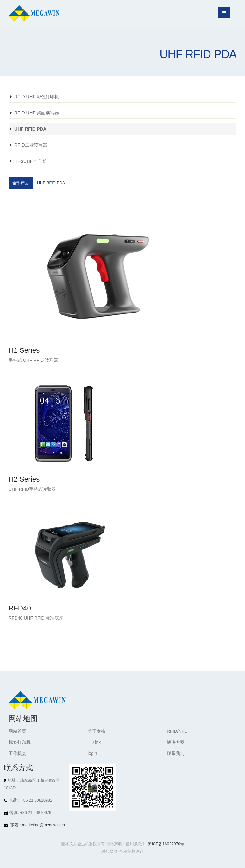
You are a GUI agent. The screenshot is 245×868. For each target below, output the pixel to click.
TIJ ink (94, 742)
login (92, 753)
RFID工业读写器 (31, 145)
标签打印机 (20, 742)
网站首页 (17, 731)
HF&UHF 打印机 (31, 161)
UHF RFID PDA (30, 129)
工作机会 (17, 753)
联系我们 (176, 753)
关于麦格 (97, 731)
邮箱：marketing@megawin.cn (37, 825)
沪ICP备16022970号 (166, 844)
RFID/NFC (177, 731)
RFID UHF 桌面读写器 (37, 113)
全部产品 (21, 183)
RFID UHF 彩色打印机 (37, 97)
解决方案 (176, 742)
